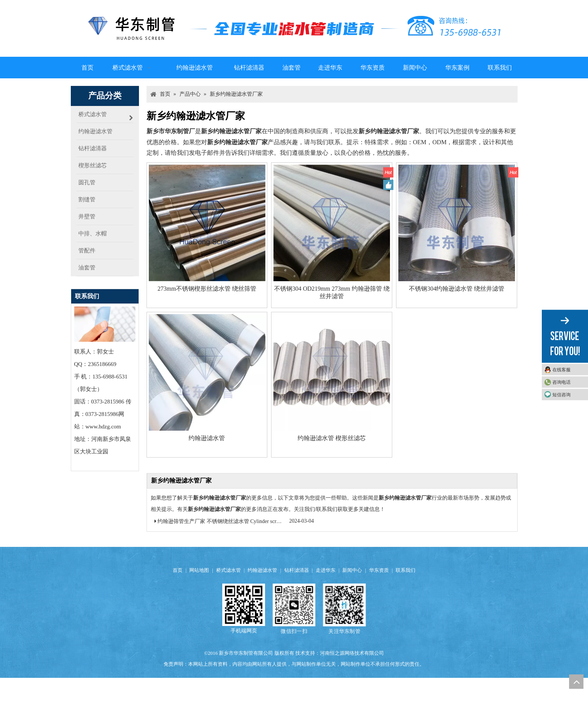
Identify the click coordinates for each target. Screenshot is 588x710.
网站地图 (199, 570)
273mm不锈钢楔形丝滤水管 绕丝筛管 (207, 289)
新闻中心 (352, 570)
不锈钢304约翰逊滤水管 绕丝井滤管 (457, 289)
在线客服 (561, 370)
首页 (178, 570)
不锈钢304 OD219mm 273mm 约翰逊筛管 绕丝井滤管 (332, 292)
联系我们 (406, 570)
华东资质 (379, 570)
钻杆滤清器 (297, 570)
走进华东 (326, 570)
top (576, 682)
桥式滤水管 (228, 570)
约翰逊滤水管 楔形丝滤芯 (332, 438)
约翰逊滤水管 (207, 438)
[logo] (294, 28)
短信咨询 (561, 395)
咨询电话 (561, 382)
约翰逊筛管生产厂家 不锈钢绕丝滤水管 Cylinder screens (222, 521)
